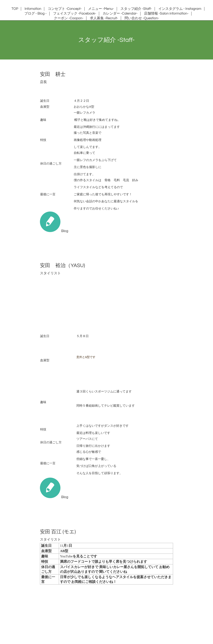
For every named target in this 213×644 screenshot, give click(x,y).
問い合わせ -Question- (142, 18)
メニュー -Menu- (101, 9)
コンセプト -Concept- (65, 9)
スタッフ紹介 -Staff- (136, 9)
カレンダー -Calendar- (120, 14)
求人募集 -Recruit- (104, 18)
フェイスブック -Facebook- (75, 14)
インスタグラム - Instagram (180, 9)
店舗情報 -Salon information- (166, 14)
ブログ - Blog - (36, 14)
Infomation (33, 9)
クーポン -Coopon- (69, 18)
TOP (15, 9)
